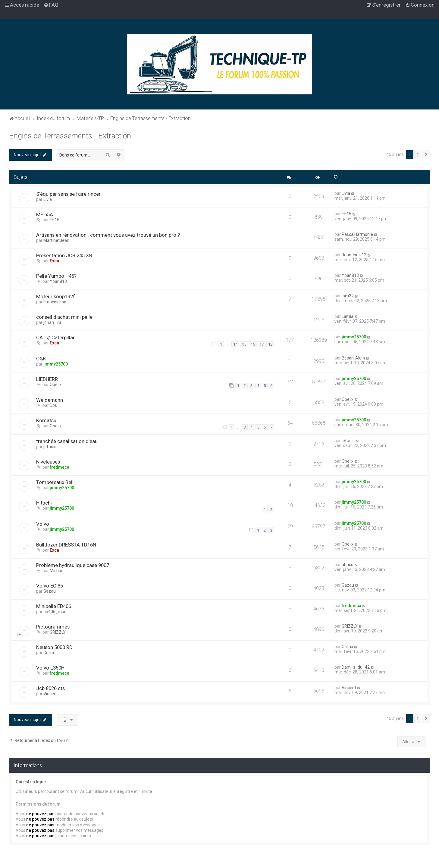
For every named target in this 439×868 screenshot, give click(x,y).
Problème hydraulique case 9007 (73, 565)
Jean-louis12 (354, 255)
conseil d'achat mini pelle (64, 317)
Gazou (50, 591)
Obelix (56, 385)
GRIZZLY (58, 632)
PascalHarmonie (357, 234)
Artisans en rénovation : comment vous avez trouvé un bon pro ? (108, 235)
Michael (57, 571)
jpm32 (348, 296)
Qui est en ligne (31, 782)
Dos (53, 405)
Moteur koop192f (56, 296)
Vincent (51, 694)
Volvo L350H (50, 668)
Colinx (49, 653)
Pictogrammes (53, 627)
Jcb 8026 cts (50, 688)
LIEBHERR (47, 379)
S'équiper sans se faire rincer (68, 194)
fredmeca (60, 467)
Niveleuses (48, 462)
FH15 (55, 220)
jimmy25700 (354, 337)
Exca (54, 261)
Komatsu (46, 420)
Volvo (43, 524)
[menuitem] (51, 5)
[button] (426, 155)
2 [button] (418, 155)
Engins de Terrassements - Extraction (70, 136)
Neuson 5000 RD (54, 647)
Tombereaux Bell (55, 482)
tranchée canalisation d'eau (67, 441)
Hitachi (44, 503)
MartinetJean (56, 240)
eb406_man (55, 612)
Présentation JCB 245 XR (64, 255)
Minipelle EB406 (54, 606)
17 (262, 344)
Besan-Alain (353, 358)
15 (244, 344)
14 (235, 344)
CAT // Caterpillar (55, 337)
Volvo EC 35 (50, 586)
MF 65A (45, 214)
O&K (41, 359)
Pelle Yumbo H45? (56, 276)
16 (253, 344)
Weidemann (50, 400)
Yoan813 (58, 281)
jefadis (50, 447)
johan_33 (52, 322)
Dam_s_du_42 (356, 667)
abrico (348, 565)
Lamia (348, 316)
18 (270, 344)
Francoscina (55, 302)
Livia (48, 199)
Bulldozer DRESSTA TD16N (66, 545)
